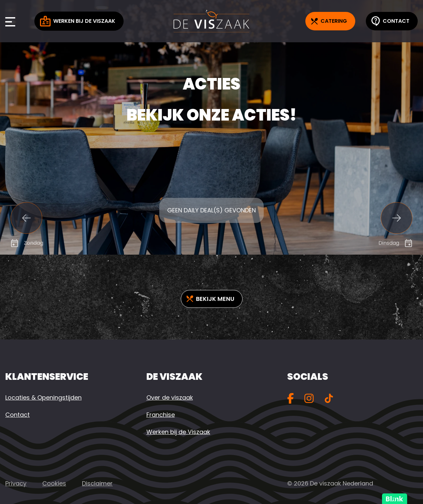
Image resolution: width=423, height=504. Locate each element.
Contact (390, 21)
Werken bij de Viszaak (78, 21)
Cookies (54, 483)
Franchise (161, 415)
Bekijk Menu (210, 299)
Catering (329, 21)
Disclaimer (97, 483)
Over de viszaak (170, 397)
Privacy (16, 483)
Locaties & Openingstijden (43, 397)
